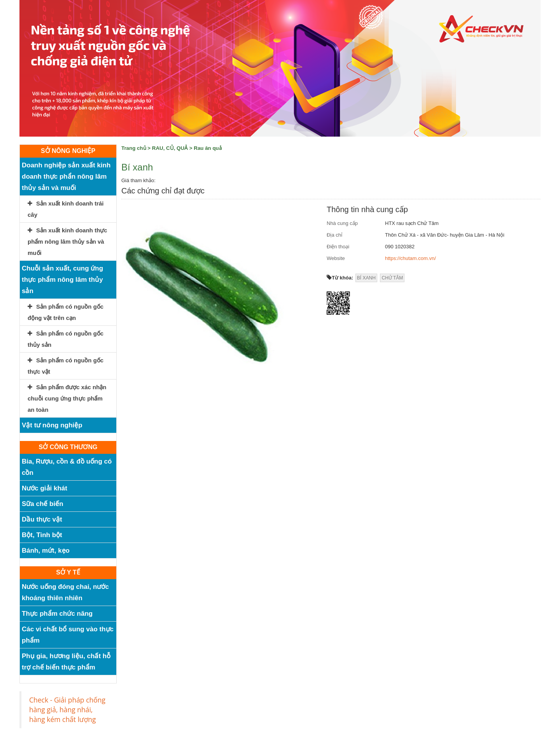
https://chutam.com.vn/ (410, 258)
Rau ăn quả (207, 148)
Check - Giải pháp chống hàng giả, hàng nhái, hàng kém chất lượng (67, 710)
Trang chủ (134, 148)
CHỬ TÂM (392, 278)
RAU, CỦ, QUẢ (170, 148)
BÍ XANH (366, 278)
